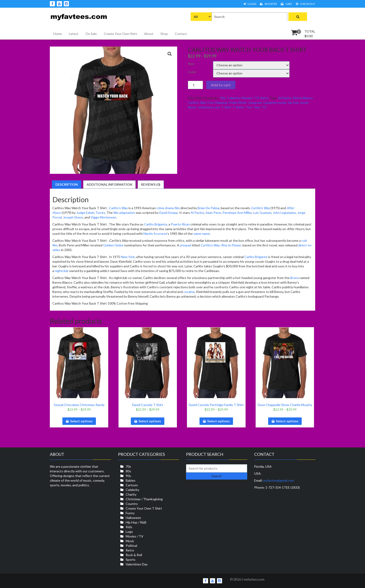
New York (128, 257)
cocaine (189, 292)
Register (268, 4)
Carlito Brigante (156, 224)
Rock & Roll (134, 555)
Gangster (255, 102)
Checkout (306, 4)
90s (223, 98)
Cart (286, 4)
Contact (181, 34)
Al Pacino (285, 98)
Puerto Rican (180, 224)
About (149, 34)
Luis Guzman (262, 213)
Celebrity (234, 98)
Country (132, 504)
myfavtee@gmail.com (279, 480)
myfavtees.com (209, 107)
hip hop (293, 102)
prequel (186, 245)
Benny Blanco (303, 98)
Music (192, 107)
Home (58, 34)
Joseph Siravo (73, 217)
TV (264, 107)
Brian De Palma (208, 208)
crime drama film (168, 208)
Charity (131, 494)
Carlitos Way (197, 102)
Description (67, 184)
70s (128, 466)
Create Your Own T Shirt (144, 508)
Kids (129, 527)
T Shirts (239, 107)
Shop (164, 34)
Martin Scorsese (155, 234)
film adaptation (124, 213)
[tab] (67, 185)
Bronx (295, 278)
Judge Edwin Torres (91, 213)
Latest (74, 34)
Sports (131, 559)
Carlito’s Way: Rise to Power (221, 245)
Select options (81, 421)
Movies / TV (250, 98)
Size (191, 64)
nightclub (62, 271)
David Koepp (169, 213)
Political (131, 546)
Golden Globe (113, 245)
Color (192, 72)
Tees (257, 107)
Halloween (133, 518)
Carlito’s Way (118, 208)
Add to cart (221, 85)
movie (304, 102)
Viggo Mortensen (103, 217)
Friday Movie (238, 102)
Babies (131, 480)
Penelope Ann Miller (237, 213)
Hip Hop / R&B (136, 522)
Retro (265, 98)
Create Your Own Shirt (120, 34)
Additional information (109, 184)
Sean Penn (213, 213)
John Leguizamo (284, 213)
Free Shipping (217, 102)
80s (128, 471)
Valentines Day (137, 564)
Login (250, 4)
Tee (249, 107)
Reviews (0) (151, 184)
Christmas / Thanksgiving (144, 499)
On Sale (91, 34)
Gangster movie (275, 102)
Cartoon (132, 485)
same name (202, 234)
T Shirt (226, 107)
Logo (129, 532)
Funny (130, 513)
